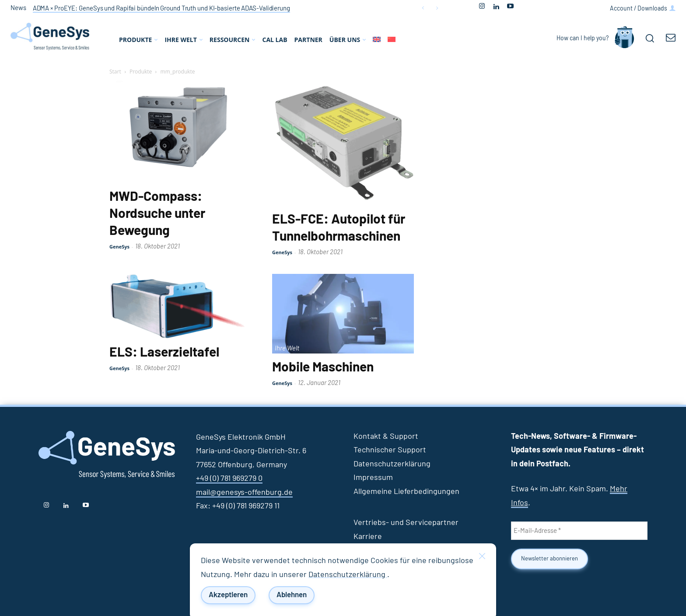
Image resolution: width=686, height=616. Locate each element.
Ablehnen (292, 595)
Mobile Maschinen (323, 367)
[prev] (423, 8)
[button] (650, 38)
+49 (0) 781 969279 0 (229, 479)
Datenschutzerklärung (348, 575)
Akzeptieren (228, 595)
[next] (437, 8)
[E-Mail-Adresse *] (579, 531)
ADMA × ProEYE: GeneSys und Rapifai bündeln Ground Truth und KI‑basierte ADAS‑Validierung (161, 9)
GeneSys (119, 247)
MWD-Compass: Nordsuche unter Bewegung (157, 214)
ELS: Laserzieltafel (164, 353)
